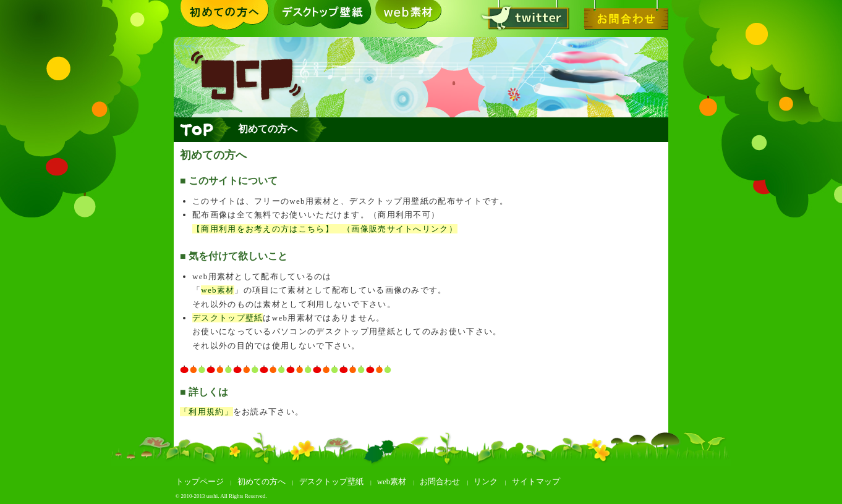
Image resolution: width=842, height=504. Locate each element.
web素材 (421, 15)
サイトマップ (536, 481)
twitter (520, 15)
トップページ (200, 481)
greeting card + (421, 77)
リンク (486, 481)
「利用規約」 (206, 412)
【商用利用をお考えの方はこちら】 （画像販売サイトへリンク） (325, 229)
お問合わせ (619, 15)
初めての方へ (223, 15)
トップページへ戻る (203, 130)
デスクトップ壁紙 (322, 15)
